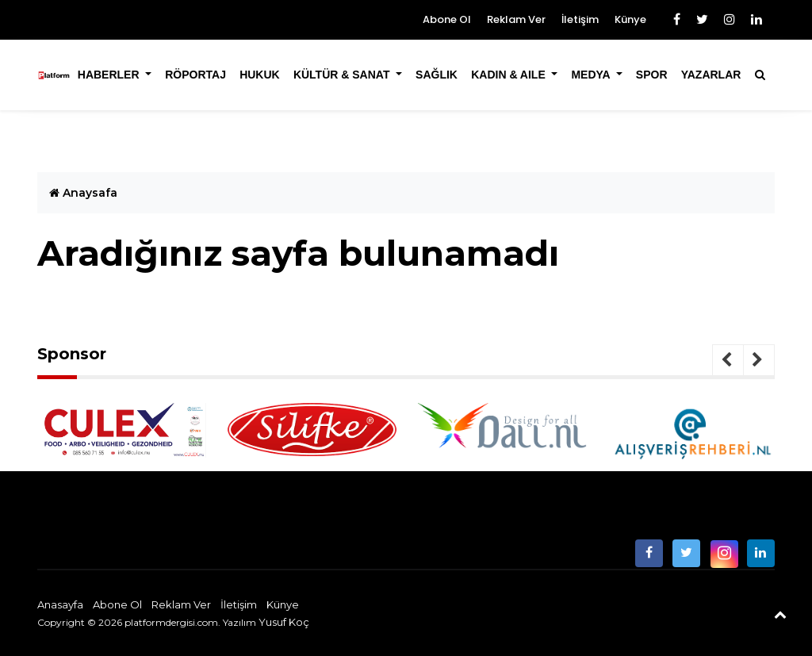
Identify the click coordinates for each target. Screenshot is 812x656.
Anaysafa (83, 193)
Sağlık (437, 75)
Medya (592, 75)
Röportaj (195, 75)
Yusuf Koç (284, 622)
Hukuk (260, 75)
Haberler (110, 75)
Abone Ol (447, 19)
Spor (652, 75)
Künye (630, 19)
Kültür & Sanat (343, 75)
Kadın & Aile (509, 75)
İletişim (580, 19)
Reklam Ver (516, 19)
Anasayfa (60, 604)
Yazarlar (711, 75)
